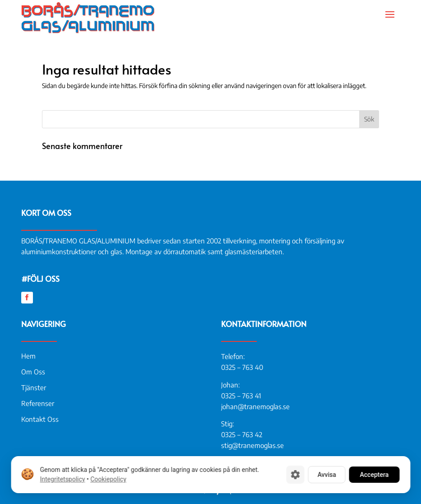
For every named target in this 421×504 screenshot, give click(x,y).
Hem (28, 356)
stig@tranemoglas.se (252, 445)
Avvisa (326, 475)
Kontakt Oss (40, 419)
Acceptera (374, 475)
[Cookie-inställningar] (295, 475)
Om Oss (33, 372)
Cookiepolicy (108, 479)
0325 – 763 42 (242, 434)
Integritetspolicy (62, 479)
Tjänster (34, 387)
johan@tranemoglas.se (255, 406)
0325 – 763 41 (241, 396)
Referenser (38, 403)
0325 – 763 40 (242, 367)
